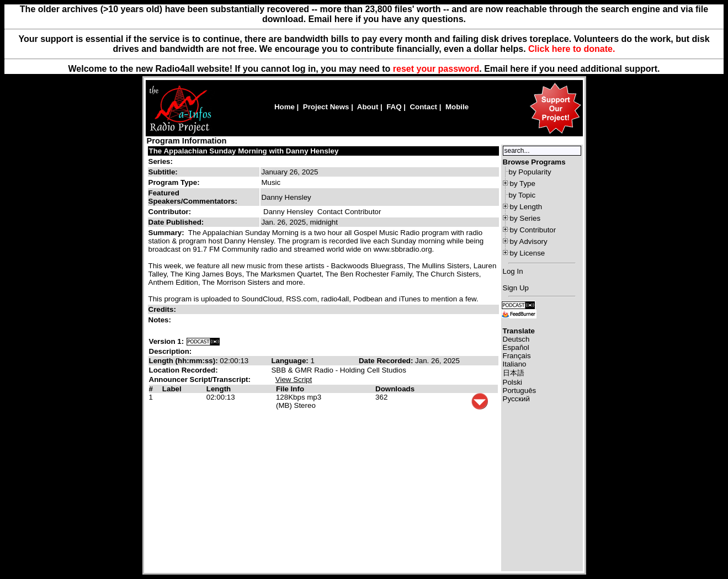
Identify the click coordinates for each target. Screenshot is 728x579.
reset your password (436, 69)
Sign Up (516, 288)
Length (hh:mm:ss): (185, 361)
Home (285, 107)
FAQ (394, 107)
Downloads (395, 389)
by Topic (522, 195)
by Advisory (529, 241)
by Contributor (533, 230)
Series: (161, 161)
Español (516, 347)
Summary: (168, 233)
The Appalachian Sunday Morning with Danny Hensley (244, 151)
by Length (526, 207)
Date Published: (176, 222)
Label (172, 389)
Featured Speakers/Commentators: (193, 197)
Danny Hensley (288, 212)
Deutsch (516, 339)
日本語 (514, 373)
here (519, 69)
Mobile (457, 107)
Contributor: (170, 212)
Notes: (161, 320)
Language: (291, 361)
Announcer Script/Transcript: (200, 379)
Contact (423, 107)
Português (520, 391)
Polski (513, 382)
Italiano (515, 364)
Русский (516, 399)
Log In (513, 271)
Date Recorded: (387, 361)
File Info (290, 389)
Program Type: (174, 182)
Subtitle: (163, 172)
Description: (171, 351)
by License (528, 253)
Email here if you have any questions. (387, 19)
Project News (326, 107)
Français (517, 356)
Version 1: (167, 341)
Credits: (163, 309)
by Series (525, 218)
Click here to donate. (572, 49)
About (368, 107)
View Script (294, 379)
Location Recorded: (184, 370)
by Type (523, 184)
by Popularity (530, 172)
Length (219, 389)
